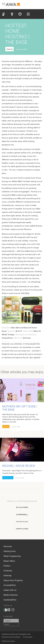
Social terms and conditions (11, 637)
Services (8, 546)
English (8, 621)
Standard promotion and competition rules (16, 634)
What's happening (12, 556)
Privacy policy (28, 637)
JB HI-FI (19, 331)
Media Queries (11, 595)
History (7, 565)
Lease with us (10, 590)
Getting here (10, 551)
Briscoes (27, 338)
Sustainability (10, 600)
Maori (7, 624)
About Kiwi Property (13, 580)
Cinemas (8, 570)
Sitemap (8, 575)
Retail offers (9, 561)
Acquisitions (7, 338)
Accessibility (10, 585)
